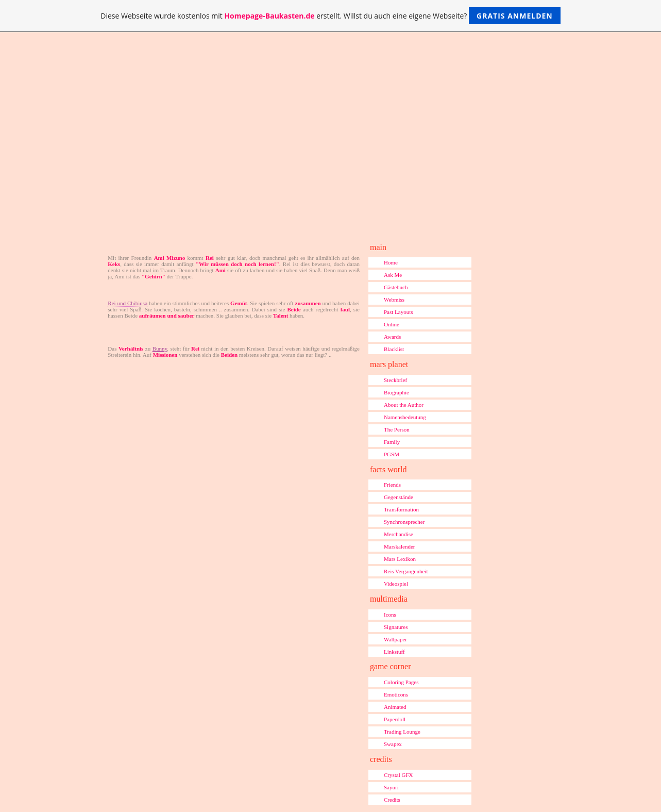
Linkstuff (394, 652)
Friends (392, 485)
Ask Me (393, 275)
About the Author (404, 405)
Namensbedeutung (405, 417)
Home (391, 262)
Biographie (396, 392)
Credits (392, 800)
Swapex (393, 744)
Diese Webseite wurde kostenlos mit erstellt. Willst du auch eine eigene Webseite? (330, 16)
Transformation (401, 509)
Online (392, 324)
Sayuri (391, 787)
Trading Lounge (402, 732)
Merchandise (399, 534)
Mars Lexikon (400, 559)
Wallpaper (395, 639)
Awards (392, 337)
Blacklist (394, 349)
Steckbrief (395, 380)
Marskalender (399, 546)
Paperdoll (395, 719)
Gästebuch (396, 287)
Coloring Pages (401, 682)
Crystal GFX (399, 775)
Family (392, 442)
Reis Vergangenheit (406, 571)
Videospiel (396, 584)
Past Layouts (399, 312)
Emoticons (396, 694)
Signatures (396, 627)
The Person (397, 429)
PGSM (392, 454)
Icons (390, 615)
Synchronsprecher (404, 522)
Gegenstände (399, 497)
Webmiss (394, 300)
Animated (395, 707)
